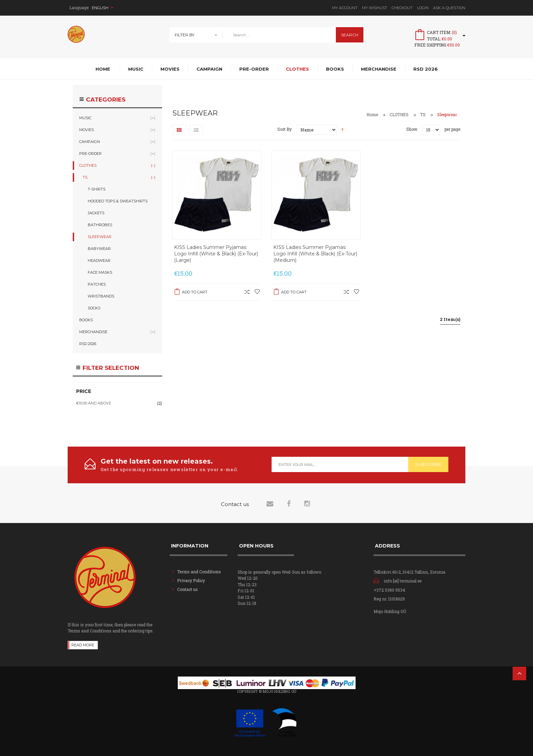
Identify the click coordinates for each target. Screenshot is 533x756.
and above (94, 403)
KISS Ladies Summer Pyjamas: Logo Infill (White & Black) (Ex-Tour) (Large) (216, 254)
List (196, 130)
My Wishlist (375, 8)
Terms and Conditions (199, 572)
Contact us (187, 589)
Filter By (185, 35)
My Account (345, 8)
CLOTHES (399, 114)
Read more (83, 645)
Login (423, 8)
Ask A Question (449, 8)
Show (412, 129)
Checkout (402, 8)
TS (423, 114)
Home (372, 114)
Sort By (285, 129)
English (102, 8)
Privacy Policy (191, 580)
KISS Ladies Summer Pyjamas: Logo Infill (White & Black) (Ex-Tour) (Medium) (315, 254)
